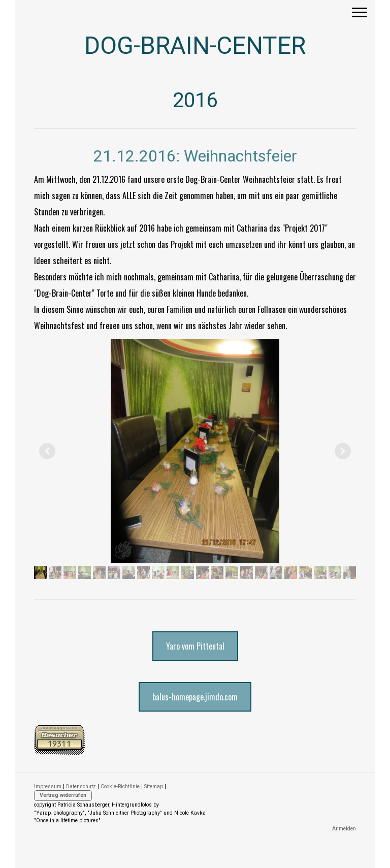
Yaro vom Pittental (195, 646)
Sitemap (154, 786)
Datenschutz (81, 786)
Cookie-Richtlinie (120, 786)
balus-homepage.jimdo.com (195, 697)
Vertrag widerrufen (63, 795)
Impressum (48, 786)
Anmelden (344, 829)
